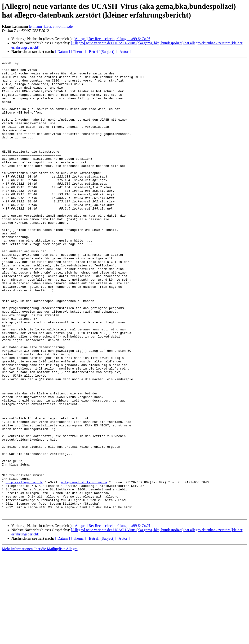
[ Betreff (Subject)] (101, 629)
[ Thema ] (78, 52)
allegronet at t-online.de (84, 567)
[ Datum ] (62, 52)
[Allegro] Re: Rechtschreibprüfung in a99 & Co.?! (112, 39)
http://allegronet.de (24, 567)
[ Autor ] (124, 52)
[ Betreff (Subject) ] (102, 52)
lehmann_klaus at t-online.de (51, 26)
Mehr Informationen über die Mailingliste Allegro (40, 640)
